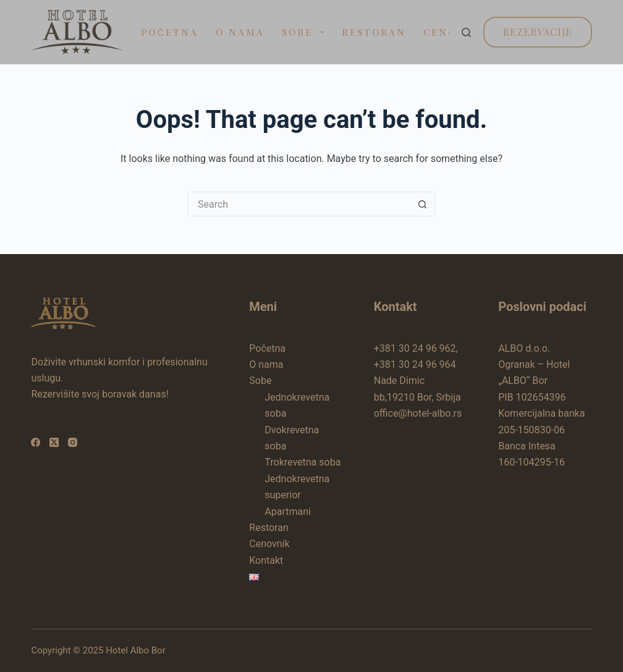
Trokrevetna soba (303, 462)
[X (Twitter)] (54, 442)
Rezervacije (538, 32)
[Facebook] (36, 442)
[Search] (466, 32)
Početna (170, 32)
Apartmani (288, 512)
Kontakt (266, 560)
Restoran (374, 32)
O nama (240, 32)
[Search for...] (299, 204)
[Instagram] (73, 442)
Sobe (306, 32)
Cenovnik (269, 544)
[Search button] (423, 204)
